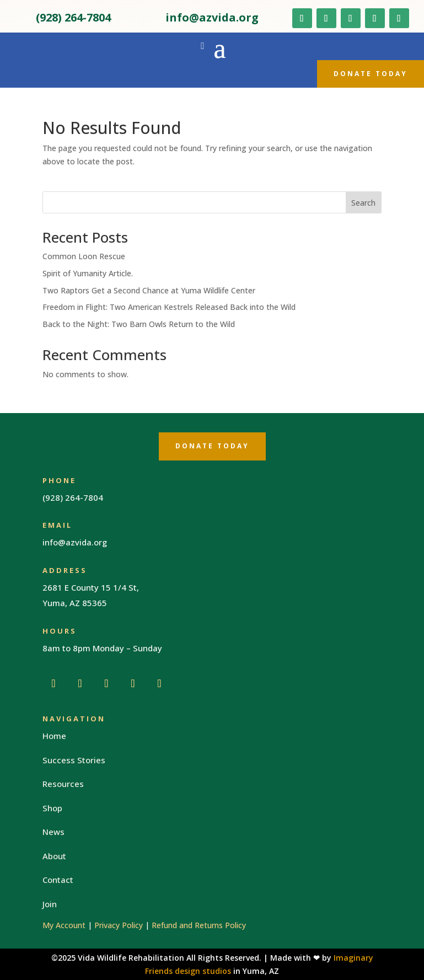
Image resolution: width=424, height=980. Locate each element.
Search (363, 203)
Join (50, 904)
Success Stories (74, 760)
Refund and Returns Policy (199, 925)
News (53, 832)
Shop (52, 808)
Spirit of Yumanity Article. (88, 273)
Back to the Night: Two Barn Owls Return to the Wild (139, 324)
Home (54, 736)
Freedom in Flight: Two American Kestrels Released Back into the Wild (169, 307)
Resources (63, 784)
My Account (64, 925)
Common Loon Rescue (84, 256)
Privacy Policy (119, 925)
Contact (58, 880)
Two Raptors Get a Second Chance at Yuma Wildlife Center (149, 290)
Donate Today (371, 74)
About (54, 856)
